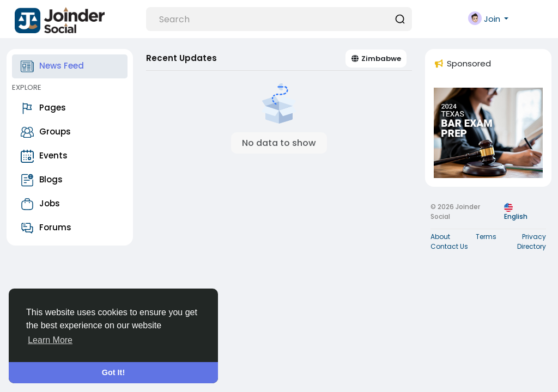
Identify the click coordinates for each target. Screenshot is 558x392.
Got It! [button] (113, 372)
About (440, 237)
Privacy (534, 237)
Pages (43, 108)
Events (44, 156)
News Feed (52, 66)
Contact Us (449, 246)
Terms (486, 237)
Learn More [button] (50, 340)
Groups (46, 132)
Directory (532, 246)
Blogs (42, 180)
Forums (46, 228)
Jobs (40, 204)
